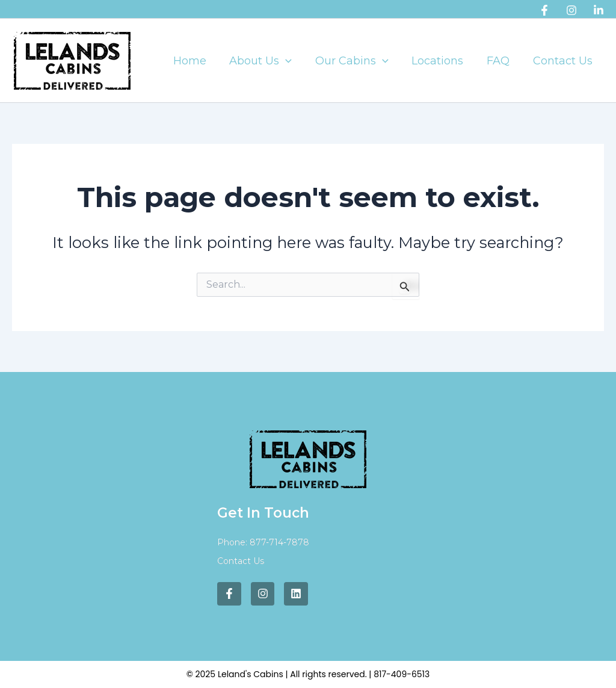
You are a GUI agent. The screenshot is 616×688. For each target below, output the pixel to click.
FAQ (500, 61)
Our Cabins (357, 61)
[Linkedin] (599, 10)
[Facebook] (544, 10)
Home (198, 61)
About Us (268, 61)
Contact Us (563, 61)
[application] (293, 61)
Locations (442, 61)
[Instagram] (571, 10)
